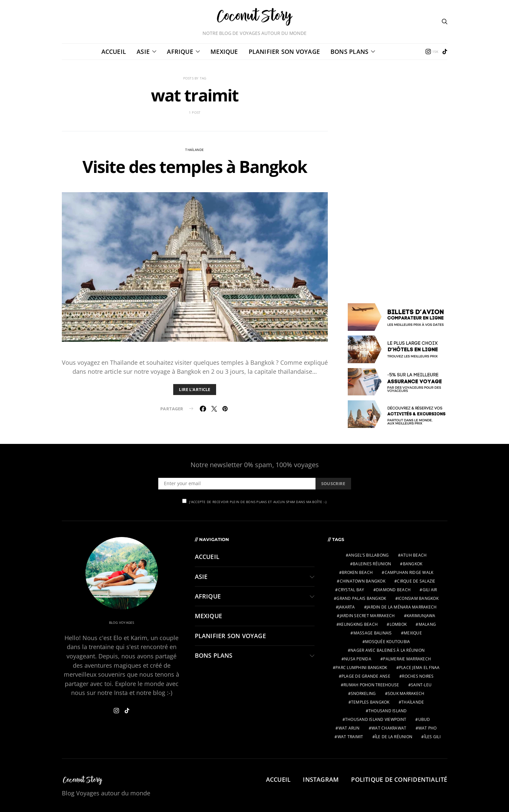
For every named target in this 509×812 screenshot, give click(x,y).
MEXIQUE (224, 52)
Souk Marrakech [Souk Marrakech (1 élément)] (406, 693)
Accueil (114, 52)
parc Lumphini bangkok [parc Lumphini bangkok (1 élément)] (361, 668)
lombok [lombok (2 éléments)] (398, 624)
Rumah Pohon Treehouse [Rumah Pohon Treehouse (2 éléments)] (371, 685)
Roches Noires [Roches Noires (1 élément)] (418, 676)
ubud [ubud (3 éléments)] (424, 719)
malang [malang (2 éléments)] (427, 624)
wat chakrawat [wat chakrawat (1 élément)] (389, 728)
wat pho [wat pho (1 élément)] (428, 728)
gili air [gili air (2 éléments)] (430, 590)
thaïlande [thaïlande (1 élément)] (413, 702)
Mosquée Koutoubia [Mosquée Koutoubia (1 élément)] (387, 642)
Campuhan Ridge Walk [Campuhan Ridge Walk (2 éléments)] (409, 572)
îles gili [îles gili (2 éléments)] (432, 737)
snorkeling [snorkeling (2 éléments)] (363, 693)
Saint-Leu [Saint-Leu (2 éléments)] (421, 685)
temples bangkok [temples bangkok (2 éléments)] (370, 702)
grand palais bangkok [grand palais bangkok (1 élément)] (361, 598)
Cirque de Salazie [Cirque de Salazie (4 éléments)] (416, 581)
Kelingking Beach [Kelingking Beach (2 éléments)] (358, 624)
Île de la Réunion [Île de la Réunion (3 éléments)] (394, 737)
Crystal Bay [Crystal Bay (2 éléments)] (351, 590)
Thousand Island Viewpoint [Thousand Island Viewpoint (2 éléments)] (376, 719)
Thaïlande (194, 150)
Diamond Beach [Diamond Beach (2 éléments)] (393, 590)
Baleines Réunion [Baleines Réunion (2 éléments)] (372, 564)
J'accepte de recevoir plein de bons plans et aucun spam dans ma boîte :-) (254, 501)
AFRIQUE (180, 52)
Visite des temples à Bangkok (194, 167)
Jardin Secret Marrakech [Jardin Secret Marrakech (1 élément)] (367, 616)
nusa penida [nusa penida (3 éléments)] (358, 659)
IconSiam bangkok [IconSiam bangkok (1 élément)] (418, 598)
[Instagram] (432, 52)
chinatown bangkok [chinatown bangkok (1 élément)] (363, 581)
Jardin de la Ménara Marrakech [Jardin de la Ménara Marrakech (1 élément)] (402, 607)
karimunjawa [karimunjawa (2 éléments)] (421, 616)
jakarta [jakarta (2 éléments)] (347, 607)
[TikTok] (445, 52)
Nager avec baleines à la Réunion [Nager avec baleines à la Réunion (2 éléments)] (387, 650)
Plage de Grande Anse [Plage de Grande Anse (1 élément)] (366, 676)
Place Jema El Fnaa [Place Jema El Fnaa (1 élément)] (419, 668)
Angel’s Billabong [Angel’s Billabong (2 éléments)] (369, 555)
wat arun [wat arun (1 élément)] (349, 728)
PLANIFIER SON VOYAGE (284, 52)
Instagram (321, 779)
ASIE (143, 52)
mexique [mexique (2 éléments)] (413, 633)
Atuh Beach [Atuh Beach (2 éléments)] (414, 555)
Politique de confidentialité (399, 779)
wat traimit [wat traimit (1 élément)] (350, 737)
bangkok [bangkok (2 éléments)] (413, 564)
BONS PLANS (349, 52)
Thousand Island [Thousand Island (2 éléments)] (388, 711)
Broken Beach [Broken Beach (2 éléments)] (357, 572)
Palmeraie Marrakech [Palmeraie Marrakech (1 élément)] (407, 659)
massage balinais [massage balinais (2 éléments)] (373, 633)
